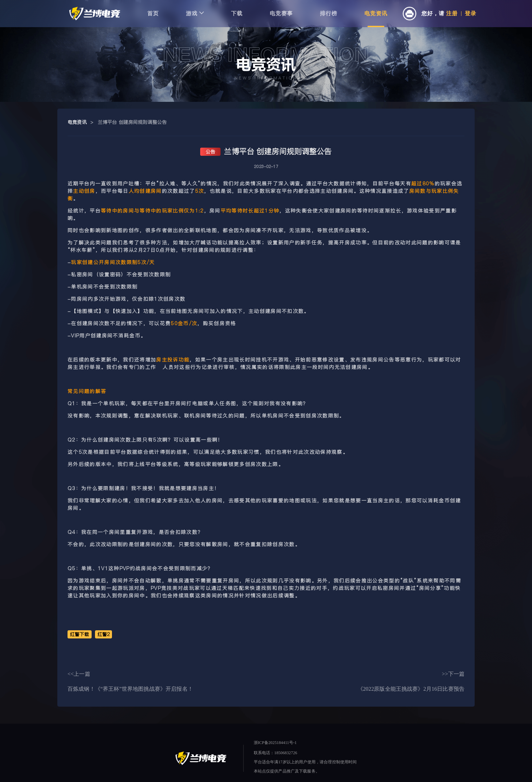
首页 (153, 13)
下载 (237, 13)
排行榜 (329, 13)
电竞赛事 (281, 13)
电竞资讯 (376, 13)
